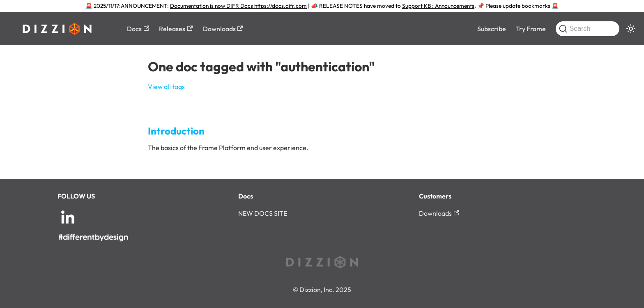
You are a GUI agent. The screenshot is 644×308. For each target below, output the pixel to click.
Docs (138, 29)
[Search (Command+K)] (588, 29)
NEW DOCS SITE (263, 213)
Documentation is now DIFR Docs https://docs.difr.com (238, 6)
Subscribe (492, 29)
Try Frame (531, 29)
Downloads (223, 29)
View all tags (166, 87)
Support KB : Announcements (438, 6)
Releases (176, 29)
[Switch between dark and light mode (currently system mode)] (631, 29)
